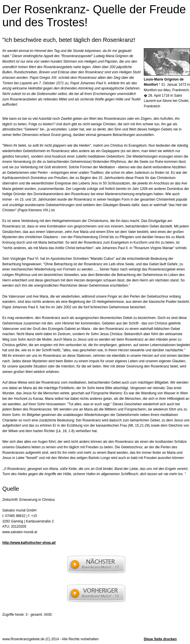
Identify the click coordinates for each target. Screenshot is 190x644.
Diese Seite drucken (160, 639)
